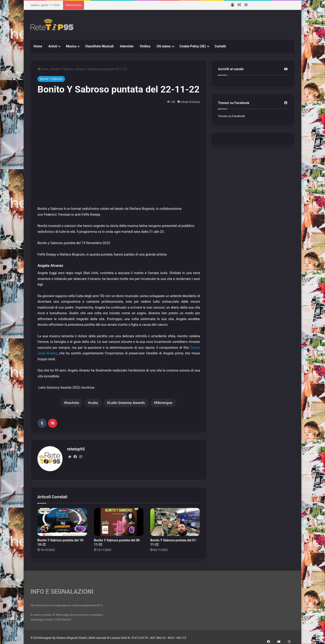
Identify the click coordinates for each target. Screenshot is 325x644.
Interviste (127, 46)
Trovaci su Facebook (231, 116)
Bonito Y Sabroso (63, 69)
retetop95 (76, 449)
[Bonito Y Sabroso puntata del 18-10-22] (62, 520)
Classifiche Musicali (99, 46)
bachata (73, 403)
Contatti (220, 46)
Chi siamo (164, 46)
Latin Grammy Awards (127, 403)
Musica (71, 46)
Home (38, 46)
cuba (94, 403)
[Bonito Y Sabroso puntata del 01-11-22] (175, 520)
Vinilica (145, 46)
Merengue (164, 403)
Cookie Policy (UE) (193, 46)
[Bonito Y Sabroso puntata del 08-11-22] (119, 520)
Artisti (53, 46)
